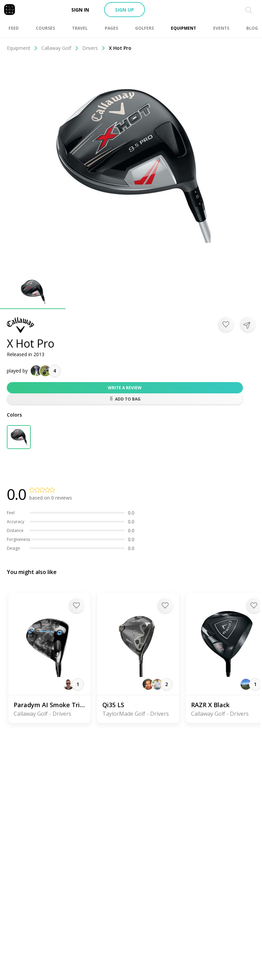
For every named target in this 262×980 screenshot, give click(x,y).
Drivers (94, 48)
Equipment (22, 48)
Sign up (125, 10)
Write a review (125, 388)
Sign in (80, 10)
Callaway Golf (60, 48)
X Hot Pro (120, 48)
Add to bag (125, 399)
